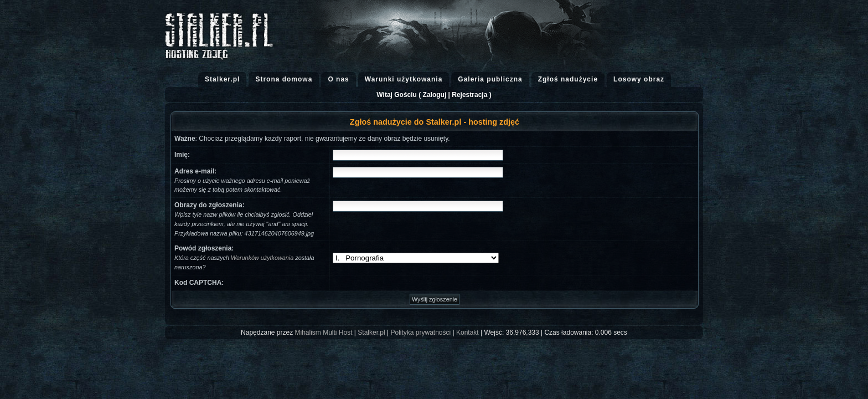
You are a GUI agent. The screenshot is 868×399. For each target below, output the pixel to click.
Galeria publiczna (490, 79)
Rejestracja (469, 95)
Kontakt (467, 332)
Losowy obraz (639, 79)
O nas (338, 79)
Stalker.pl (222, 79)
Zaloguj (435, 95)
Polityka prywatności (420, 332)
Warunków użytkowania (262, 258)
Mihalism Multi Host (324, 332)
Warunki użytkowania (404, 79)
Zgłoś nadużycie (568, 79)
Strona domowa (284, 79)
